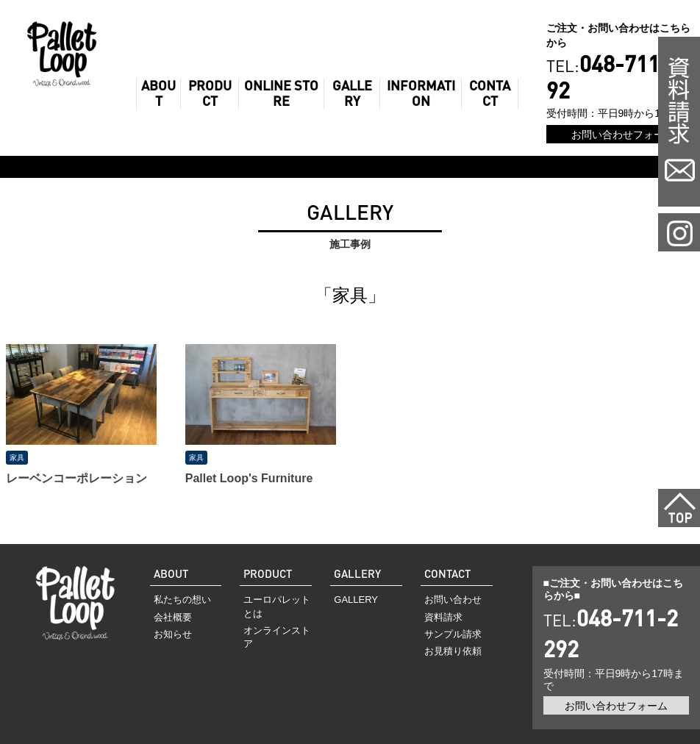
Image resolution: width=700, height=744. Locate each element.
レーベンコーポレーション (76, 478)
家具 (17, 458)
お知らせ (173, 634)
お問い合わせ (453, 600)
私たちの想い (182, 600)
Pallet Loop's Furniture (249, 478)
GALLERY (352, 94)
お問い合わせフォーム (623, 134)
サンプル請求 (453, 634)
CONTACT (490, 94)
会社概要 (173, 617)
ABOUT (158, 94)
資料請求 (443, 617)
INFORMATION (421, 94)
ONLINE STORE (281, 94)
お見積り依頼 (453, 651)
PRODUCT (210, 94)
